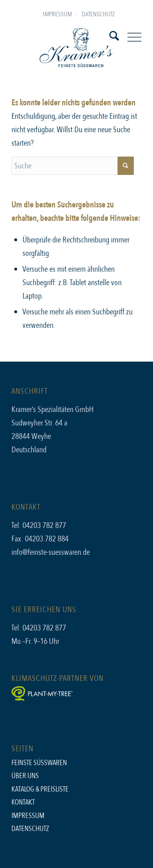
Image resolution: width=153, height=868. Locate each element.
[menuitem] (58, 14)
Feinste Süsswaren (39, 763)
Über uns (25, 776)
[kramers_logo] (76, 48)
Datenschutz (98, 14)
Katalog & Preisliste (40, 789)
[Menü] (130, 36)
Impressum (57, 14)
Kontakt (23, 802)
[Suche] (110, 36)
